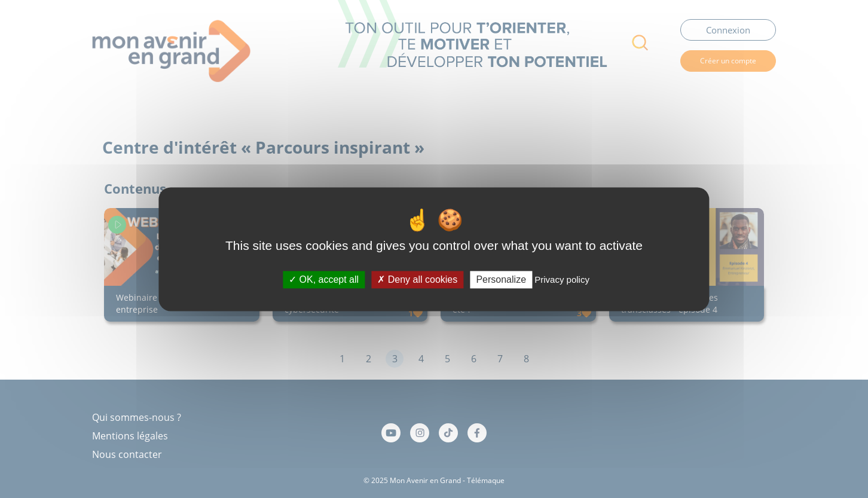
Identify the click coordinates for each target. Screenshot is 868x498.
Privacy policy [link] (562, 279)
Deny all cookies (417, 279)
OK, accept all (324, 279)
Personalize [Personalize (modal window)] (501, 279)
